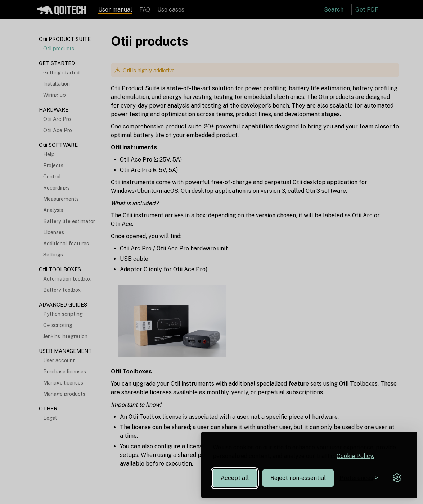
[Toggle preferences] (359, 478)
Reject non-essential (298, 478)
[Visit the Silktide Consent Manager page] (397, 478)
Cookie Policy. (355, 456)
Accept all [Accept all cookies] (235, 478)
